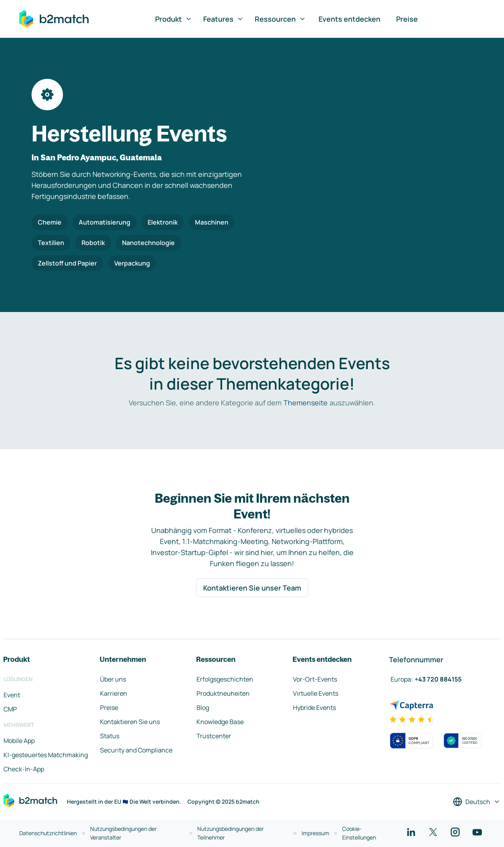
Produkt (174, 19)
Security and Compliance (136, 750)
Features (223, 19)
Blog (203, 708)
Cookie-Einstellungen (359, 833)
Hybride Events (314, 708)
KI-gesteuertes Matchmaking (46, 755)
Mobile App (19, 741)
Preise (407, 19)
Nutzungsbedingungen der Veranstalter (123, 833)
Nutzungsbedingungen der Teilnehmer (231, 833)
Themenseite (306, 403)
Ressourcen (280, 19)
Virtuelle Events (316, 693)
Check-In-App (24, 769)
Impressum (315, 833)
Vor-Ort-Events (315, 679)
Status (110, 736)
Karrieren (114, 693)
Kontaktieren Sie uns (130, 722)
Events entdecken (349, 19)
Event (12, 695)
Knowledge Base (220, 722)
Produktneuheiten (223, 693)
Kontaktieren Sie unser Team (252, 588)
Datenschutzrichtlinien (48, 833)
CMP (10, 709)
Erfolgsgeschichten (225, 679)
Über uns (113, 679)
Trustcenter (214, 736)
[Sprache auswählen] (477, 802)
